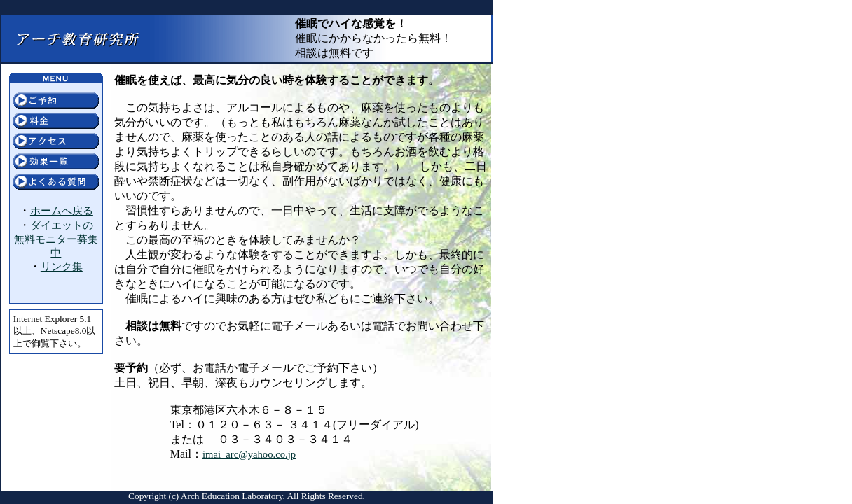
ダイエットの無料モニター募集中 (56, 239)
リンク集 (62, 267)
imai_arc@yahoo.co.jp (249, 454)
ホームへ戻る (62, 211)
